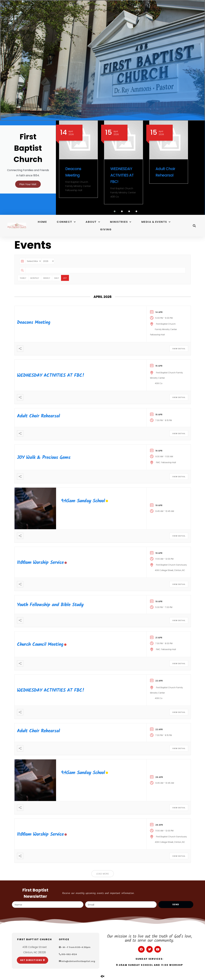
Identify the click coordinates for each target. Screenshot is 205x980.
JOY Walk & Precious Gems (44, 458)
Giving (106, 230)
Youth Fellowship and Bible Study (50, 605)
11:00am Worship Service (40, 563)
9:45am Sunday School (83, 501)
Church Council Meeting (40, 645)
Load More (103, 874)
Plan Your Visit (28, 187)
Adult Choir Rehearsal (38, 417)
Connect (66, 222)
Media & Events (156, 222)
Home (42, 222)
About (93, 222)
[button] (113, 212)
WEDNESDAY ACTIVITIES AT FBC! (122, 175)
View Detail (179, 349)
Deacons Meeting (34, 323)
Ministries (121, 222)
